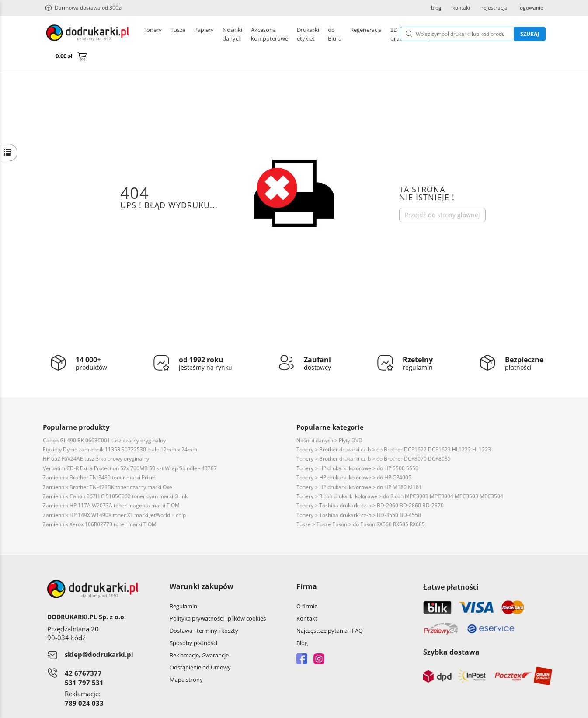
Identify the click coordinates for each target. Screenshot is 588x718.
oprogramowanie (523, 709)
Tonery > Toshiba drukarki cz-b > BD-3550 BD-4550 (359, 494)
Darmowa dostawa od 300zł (84, 8)
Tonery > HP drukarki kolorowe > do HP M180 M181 (359, 466)
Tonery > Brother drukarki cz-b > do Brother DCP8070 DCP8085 (374, 438)
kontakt (461, 8)
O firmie (307, 585)
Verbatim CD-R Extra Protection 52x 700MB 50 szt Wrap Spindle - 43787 (130, 447)
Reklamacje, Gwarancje (199, 634)
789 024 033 (84, 682)
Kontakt (307, 597)
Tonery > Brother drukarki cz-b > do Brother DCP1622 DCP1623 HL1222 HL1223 (394, 428)
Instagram (319, 638)
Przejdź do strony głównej (442, 194)
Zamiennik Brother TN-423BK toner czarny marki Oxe (108, 466)
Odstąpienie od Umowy (200, 646)
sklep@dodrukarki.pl (99, 633)
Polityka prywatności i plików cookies (218, 597)
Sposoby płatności (193, 622)
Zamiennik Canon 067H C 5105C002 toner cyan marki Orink (115, 475)
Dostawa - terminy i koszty (204, 610)
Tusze (178, 34)
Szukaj (485, 34)
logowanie (531, 8)
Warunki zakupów (202, 565)
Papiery (204, 34)
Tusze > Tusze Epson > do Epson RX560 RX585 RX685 (361, 503)
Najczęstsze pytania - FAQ (330, 610)
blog (436, 8)
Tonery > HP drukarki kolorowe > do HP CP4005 (354, 456)
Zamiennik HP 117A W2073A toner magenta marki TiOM (111, 484)
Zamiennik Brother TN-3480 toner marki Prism (99, 456)
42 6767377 (83, 652)
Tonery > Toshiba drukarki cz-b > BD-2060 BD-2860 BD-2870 (370, 484)
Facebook (302, 638)
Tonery (153, 34)
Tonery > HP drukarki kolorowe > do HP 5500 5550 (357, 447)
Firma (307, 565)
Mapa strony (186, 659)
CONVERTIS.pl (473, 709)
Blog (302, 622)
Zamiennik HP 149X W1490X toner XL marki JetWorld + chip (114, 494)
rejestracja (494, 8)
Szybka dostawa (451, 631)
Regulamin (183, 585)
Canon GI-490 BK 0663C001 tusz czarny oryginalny (104, 419)
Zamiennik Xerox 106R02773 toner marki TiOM (100, 503)
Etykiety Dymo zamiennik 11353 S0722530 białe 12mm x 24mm (120, 428)
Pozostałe (285, 34)
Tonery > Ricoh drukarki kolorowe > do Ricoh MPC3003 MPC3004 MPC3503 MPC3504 (400, 475)
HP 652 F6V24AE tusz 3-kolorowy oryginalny (96, 438)
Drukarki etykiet (243, 34)
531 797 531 (84, 662)
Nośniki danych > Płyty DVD (329, 419)
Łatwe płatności (451, 566)
